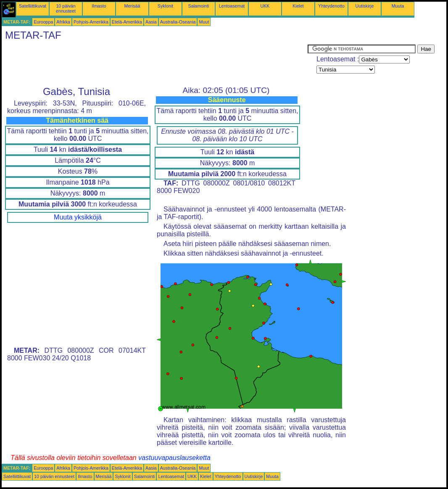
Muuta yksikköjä (78, 217)
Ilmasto (99, 6)
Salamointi (199, 6)
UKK (265, 6)
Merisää (132, 6)
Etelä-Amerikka (127, 22)
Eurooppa (43, 22)
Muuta (398, 6)
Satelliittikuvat (33, 6)
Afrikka (63, 22)
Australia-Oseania (178, 22)
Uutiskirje (365, 6)
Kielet (298, 6)
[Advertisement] (155, 63)
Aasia (151, 22)
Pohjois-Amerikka (91, 22)
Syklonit (165, 6)
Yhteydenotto (331, 6)
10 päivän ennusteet (66, 8)
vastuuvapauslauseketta (174, 458)
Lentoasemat (232, 6)
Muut (204, 22)
